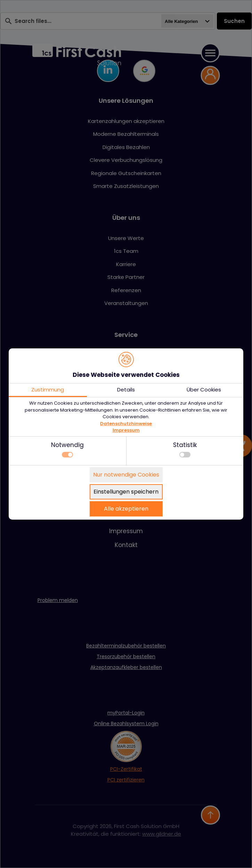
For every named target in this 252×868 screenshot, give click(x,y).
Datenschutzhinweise (126, 424)
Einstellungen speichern (126, 492)
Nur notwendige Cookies (126, 475)
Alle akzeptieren (126, 509)
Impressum (126, 430)
